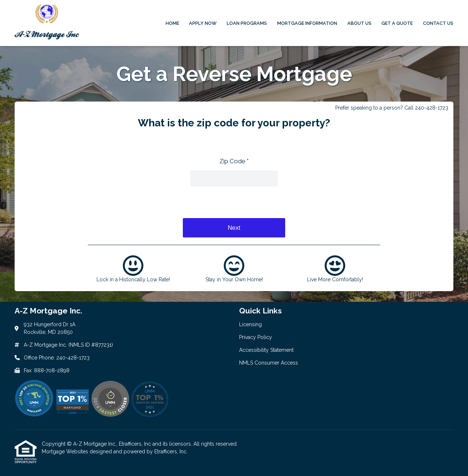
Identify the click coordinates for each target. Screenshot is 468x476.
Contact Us (438, 23)
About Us (359, 23)
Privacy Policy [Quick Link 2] (256, 337)
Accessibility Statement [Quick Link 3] (266, 350)
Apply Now (203, 23)
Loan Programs (247, 23)
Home (172, 23)
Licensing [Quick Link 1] (250, 324)
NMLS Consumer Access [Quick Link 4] (269, 363)
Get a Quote (397, 23)
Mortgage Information (307, 23)
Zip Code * (234, 161)
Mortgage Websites (66, 452)
